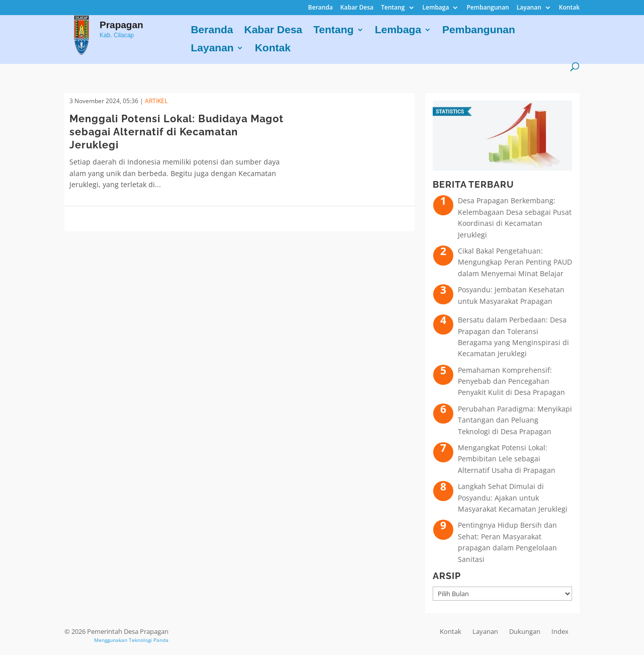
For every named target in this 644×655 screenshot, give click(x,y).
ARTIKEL (156, 101)
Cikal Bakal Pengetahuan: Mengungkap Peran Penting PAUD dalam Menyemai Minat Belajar (515, 262)
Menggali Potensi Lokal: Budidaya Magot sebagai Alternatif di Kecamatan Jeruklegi (177, 132)
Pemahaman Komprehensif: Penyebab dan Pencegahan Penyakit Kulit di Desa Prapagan (511, 381)
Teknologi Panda (149, 640)
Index (560, 631)
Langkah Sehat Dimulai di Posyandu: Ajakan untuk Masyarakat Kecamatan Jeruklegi (513, 498)
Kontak (569, 8)
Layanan (529, 8)
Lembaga (436, 8)
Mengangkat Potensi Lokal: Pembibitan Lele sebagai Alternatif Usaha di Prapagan (507, 459)
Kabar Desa (357, 8)
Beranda (320, 8)
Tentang (393, 8)
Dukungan (525, 631)
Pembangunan (488, 8)
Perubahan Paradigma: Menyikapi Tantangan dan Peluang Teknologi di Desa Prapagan (515, 420)
